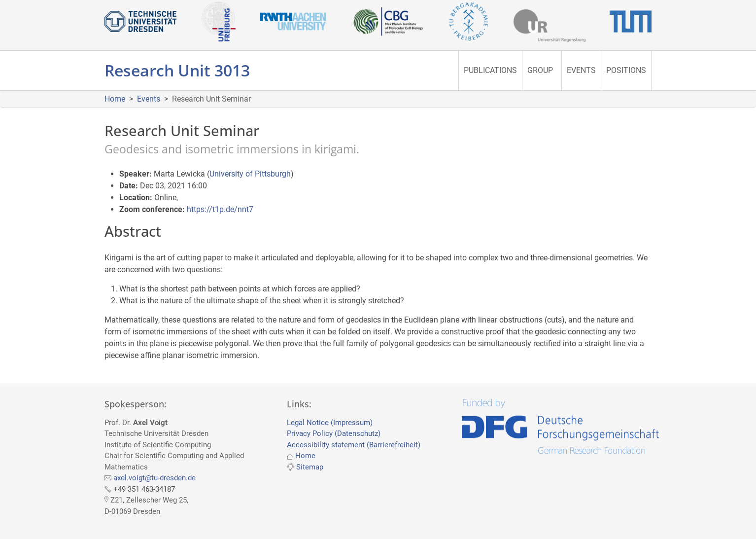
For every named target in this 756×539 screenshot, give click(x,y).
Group (540, 70)
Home (115, 99)
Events (581, 70)
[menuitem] (490, 71)
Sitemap (310, 467)
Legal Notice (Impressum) (330, 423)
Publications (490, 70)
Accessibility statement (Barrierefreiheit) (354, 445)
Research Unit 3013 (177, 70)
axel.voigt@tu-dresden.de (155, 478)
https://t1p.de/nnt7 (220, 209)
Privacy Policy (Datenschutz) (334, 433)
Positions (626, 70)
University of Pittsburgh (250, 174)
